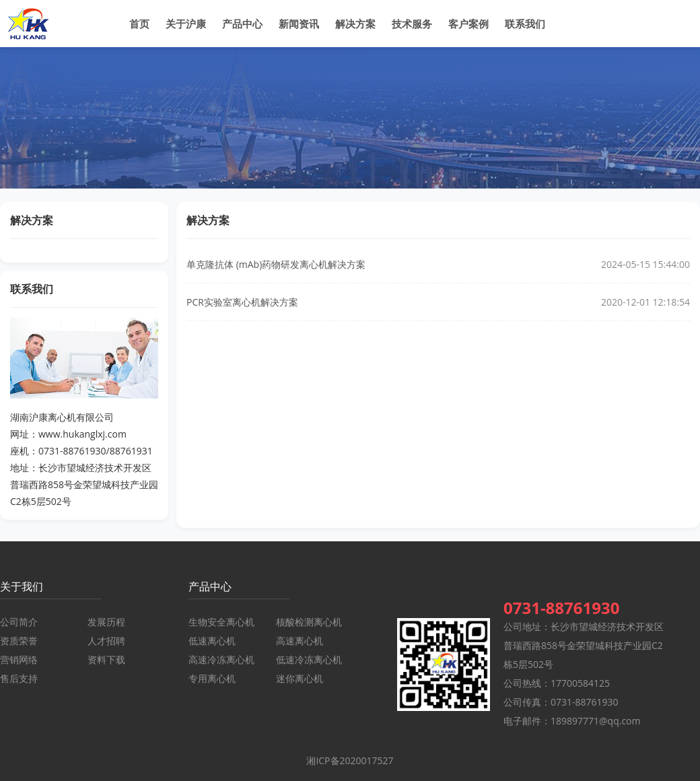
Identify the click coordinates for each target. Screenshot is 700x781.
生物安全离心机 (221, 622)
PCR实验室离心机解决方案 (242, 302)
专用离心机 (212, 678)
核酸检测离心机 (309, 622)
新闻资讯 (299, 24)
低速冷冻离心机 (309, 659)
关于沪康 (186, 24)
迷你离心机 (300, 678)
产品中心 (242, 24)
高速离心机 (300, 641)
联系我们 (525, 24)
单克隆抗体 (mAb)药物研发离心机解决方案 (276, 264)
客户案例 (468, 24)
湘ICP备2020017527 (350, 760)
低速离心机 (212, 641)
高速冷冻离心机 (221, 659)
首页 (139, 24)
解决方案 (355, 24)
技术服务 (412, 24)
